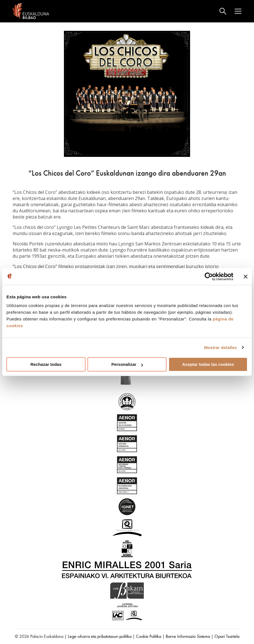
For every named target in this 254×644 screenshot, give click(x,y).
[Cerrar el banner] (246, 276)
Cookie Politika (149, 636)
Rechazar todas (46, 364)
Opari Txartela (227, 636)
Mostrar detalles (220, 347)
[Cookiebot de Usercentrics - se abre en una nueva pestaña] (209, 276)
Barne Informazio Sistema (188, 636)
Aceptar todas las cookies (208, 364)
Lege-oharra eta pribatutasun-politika (100, 636)
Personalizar (127, 364)
